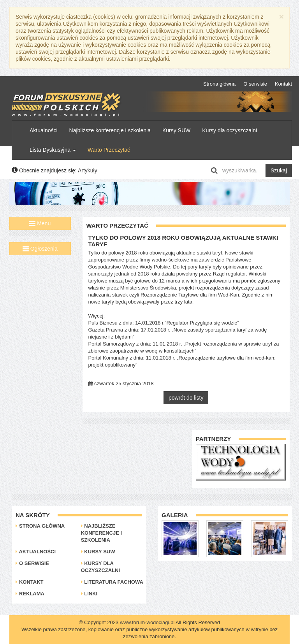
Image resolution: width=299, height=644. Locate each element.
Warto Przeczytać (109, 150)
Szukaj (279, 170)
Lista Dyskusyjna (53, 150)
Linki (89, 594)
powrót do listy (186, 398)
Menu (40, 223)
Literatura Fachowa (112, 582)
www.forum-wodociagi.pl (147, 622)
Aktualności (44, 130)
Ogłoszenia (40, 249)
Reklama (30, 594)
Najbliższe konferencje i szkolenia (110, 130)
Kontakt (283, 84)
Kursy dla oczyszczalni (230, 130)
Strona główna (219, 84)
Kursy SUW (176, 130)
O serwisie (255, 84)
